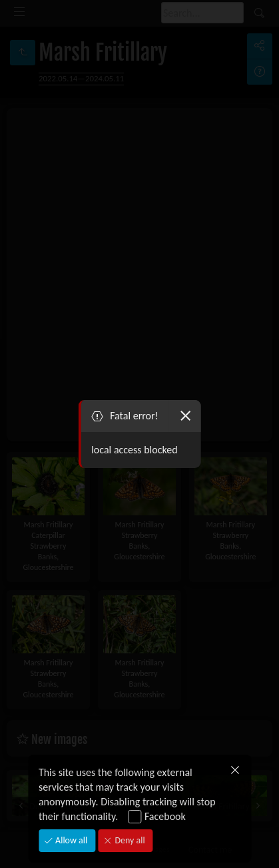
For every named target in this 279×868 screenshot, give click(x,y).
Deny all (129, 840)
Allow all (70, 840)
